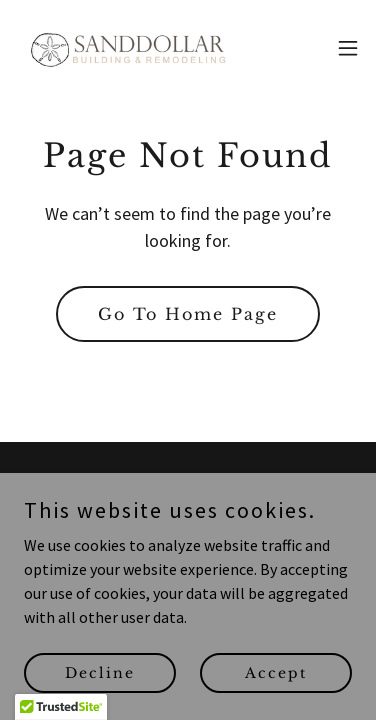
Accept (276, 700)
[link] (128, 48)
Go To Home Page (188, 314)
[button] (348, 48)
